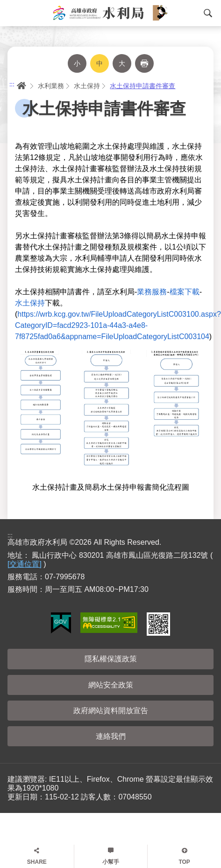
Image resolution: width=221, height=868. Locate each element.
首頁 (21, 86)
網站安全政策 (111, 685)
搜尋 (208, 13)
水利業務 (51, 86)
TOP (184, 862)
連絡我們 (111, 736)
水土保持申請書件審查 (143, 86)
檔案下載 (185, 292)
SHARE (37, 862)
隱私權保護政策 (111, 659)
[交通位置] (25, 564)
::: (12, 84)
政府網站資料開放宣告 (111, 711)
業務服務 (152, 292)
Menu (12, 13)
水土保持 (87, 86)
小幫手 (111, 862)
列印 (144, 63)
